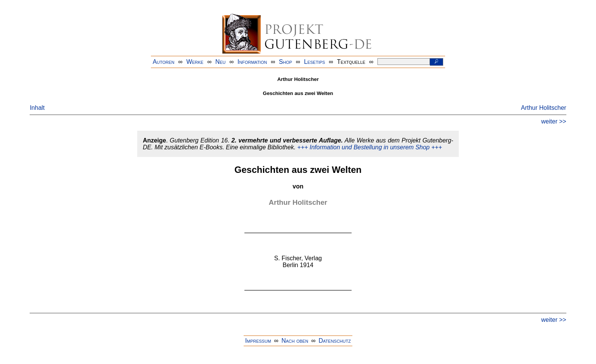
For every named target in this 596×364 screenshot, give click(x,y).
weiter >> (554, 121)
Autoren (164, 62)
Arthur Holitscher (543, 108)
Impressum (258, 341)
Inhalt (37, 108)
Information (252, 62)
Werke (195, 62)
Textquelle (351, 62)
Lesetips (315, 62)
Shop (286, 62)
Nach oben (295, 341)
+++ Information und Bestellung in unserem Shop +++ (370, 147)
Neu (221, 62)
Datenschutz (335, 341)
